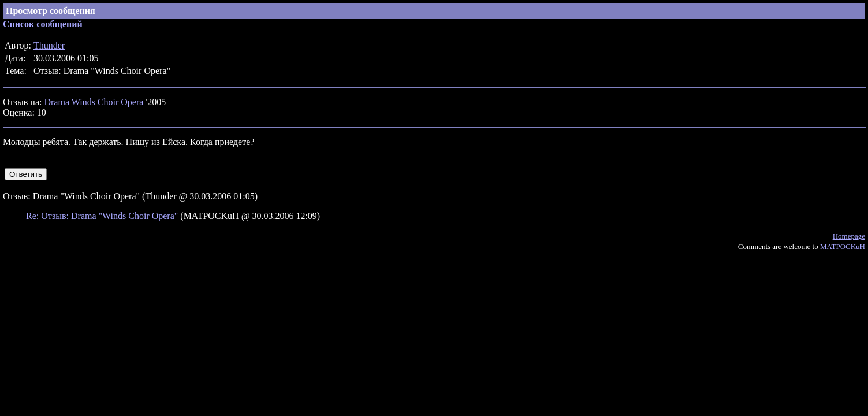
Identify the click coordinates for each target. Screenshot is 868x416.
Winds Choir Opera (108, 102)
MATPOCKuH (843, 246)
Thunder (49, 45)
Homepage (849, 236)
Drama (57, 102)
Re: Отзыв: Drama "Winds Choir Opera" (102, 216)
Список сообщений (43, 24)
